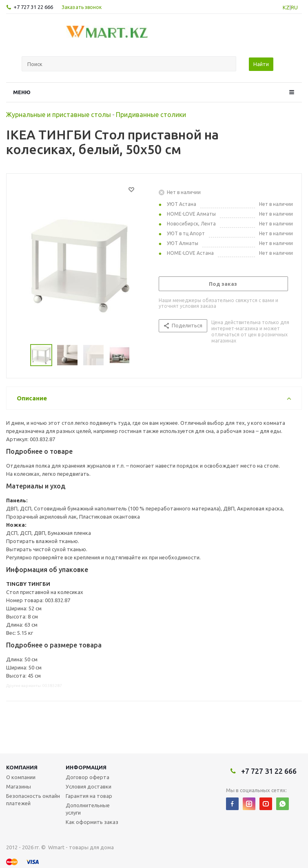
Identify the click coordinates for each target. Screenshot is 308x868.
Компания (22, 767)
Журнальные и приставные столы (59, 115)
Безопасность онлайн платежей (33, 800)
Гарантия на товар (89, 796)
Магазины (19, 786)
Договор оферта (88, 777)
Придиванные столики (151, 115)
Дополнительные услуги (88, 809)
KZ (286, 7)
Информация (86, 767)
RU (294, 7)
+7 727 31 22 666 (33, 7)
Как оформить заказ (92, 822)
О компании (21, 777)
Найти (261, 64)
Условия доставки (89, 786)
